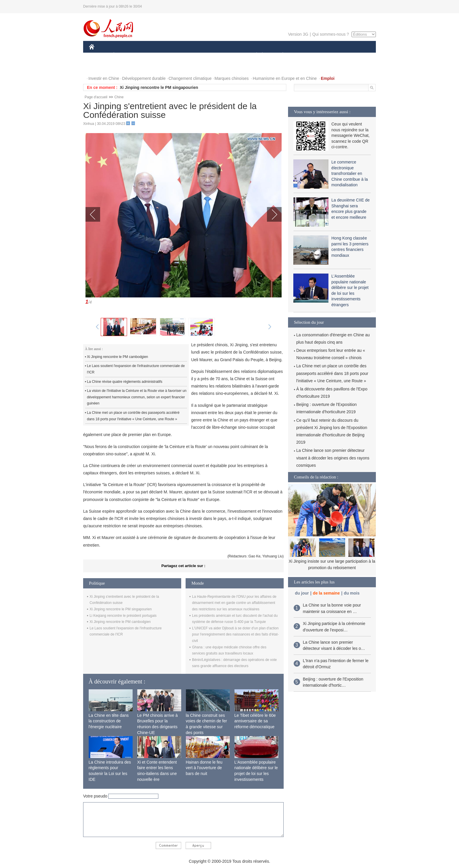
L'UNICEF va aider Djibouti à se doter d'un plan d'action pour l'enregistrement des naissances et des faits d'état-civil (235, 634)
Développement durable (144, 78)
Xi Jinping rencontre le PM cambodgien (118, 357)
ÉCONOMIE (124, 55)
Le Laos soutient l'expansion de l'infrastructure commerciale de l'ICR (136, 369)
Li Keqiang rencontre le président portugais (123, 616)
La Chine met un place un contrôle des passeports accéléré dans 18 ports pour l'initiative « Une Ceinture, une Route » (133, 416)
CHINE (99, 55)
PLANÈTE (280, 55)
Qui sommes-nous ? (331, 34)
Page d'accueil (96, 97)
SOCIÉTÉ (254, 55)
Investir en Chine (104, 78)
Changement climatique (190, 78)
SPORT (303, 55)
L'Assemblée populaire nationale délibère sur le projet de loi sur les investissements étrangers (256, 774)
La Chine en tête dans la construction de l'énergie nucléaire (109, 721)
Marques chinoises (232, 78)
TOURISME (328, 55)
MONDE (151, 55)
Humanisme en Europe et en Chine (285, 78)
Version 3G (298, 34)
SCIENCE (202, 55)
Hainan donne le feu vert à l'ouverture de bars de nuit (204, 768)
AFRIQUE (176, 55)
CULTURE (228, 55)
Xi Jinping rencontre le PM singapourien (159, 87)
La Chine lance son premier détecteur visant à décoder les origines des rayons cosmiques (333, 458)
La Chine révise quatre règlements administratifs (125, 382)
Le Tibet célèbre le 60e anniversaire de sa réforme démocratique (255, 721)
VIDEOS (101, 67)
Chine (119, 97)
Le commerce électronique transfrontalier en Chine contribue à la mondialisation (350, 173)
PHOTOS (355, 55)
